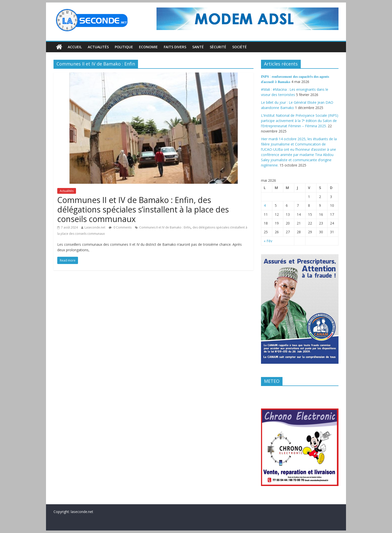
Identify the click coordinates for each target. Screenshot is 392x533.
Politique (124, 47)
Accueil (75, 47)
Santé (198, 47)
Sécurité (218, 47)
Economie (148, 47)
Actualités (98, 47)
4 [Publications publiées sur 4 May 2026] (265, 205)
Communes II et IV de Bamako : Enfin (165, 227)
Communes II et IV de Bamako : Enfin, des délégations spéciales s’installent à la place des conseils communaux (143, 209)
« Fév (268, 241)
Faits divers (175, 47)
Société (239, 47)
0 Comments (120, 227)
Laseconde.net (95, 227)
